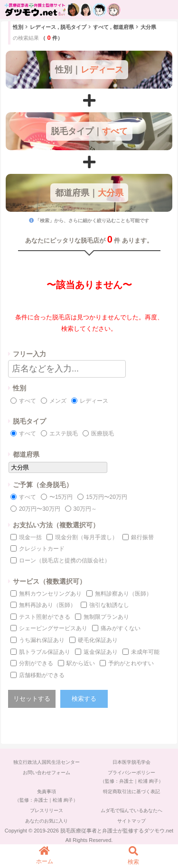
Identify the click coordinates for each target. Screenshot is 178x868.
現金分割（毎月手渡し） (86, 537)
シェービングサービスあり (53, 628)
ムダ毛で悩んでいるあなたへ (131, 810)
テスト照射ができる (45, 617)
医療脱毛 (103, 434)
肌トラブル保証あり (45, 652)
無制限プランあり (106, 617)
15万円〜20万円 (107, 497)
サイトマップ (131, 821)
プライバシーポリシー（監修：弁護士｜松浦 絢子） (132, 777)
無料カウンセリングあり (50, 594)
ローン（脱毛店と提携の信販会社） (65, 561)
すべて (28, 401)
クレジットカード (42, 549)
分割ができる (36, 663)
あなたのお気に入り (47, 821)
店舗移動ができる (42, 675)
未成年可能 (145, 652)
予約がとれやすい (131, 663)
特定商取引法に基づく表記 (131, 791)
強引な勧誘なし (109, 605)
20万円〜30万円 (40, 509)
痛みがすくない (121, 628)
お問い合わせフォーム (47, 773)
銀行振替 (142, 537)
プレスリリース (47, 810)
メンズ (58, 401)
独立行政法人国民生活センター (47, 762)
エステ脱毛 (64, 434)
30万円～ (85, 509)
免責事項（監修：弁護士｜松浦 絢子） (46, 796)
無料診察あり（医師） (123, 594)
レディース (94, 401)
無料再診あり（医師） (47, 605)
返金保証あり (101, 652)
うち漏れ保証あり (42, 640)
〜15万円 (61, 497)
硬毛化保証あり (98, 640)
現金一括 (30, 537)
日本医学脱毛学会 (131, 762)
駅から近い (81, 663)
